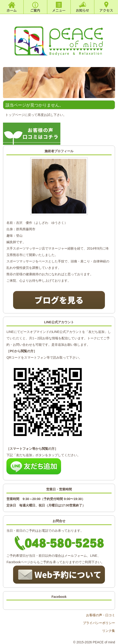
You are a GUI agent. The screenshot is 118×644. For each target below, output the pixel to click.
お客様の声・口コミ (101, 615)
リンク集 (109, 631)
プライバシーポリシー (99, 623)
